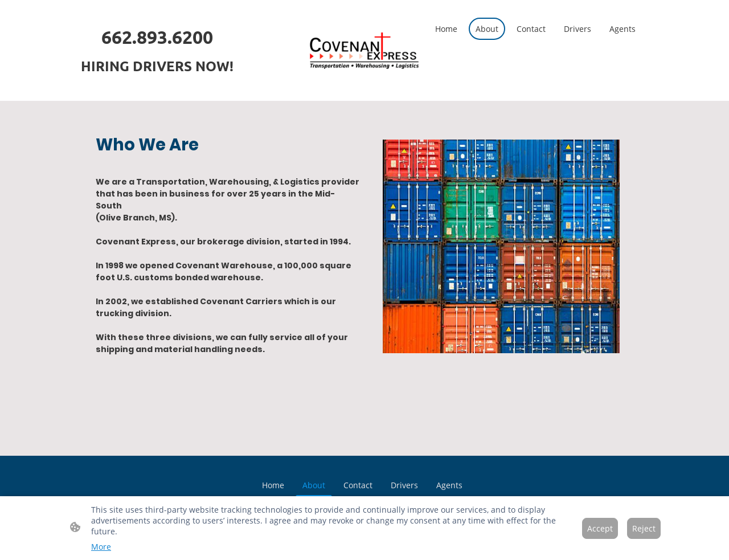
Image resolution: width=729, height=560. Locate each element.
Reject (644, 528)
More (101, 547)
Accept (600, 528)
